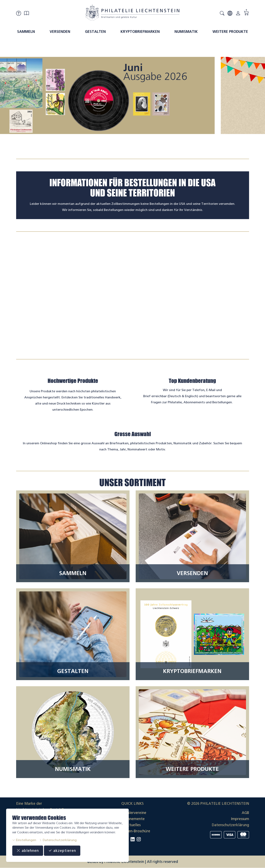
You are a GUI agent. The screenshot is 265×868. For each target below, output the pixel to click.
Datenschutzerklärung (58, 840)
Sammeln (26, 32)
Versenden (60, 32)
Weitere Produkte (230, 32)
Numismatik (186, 32)
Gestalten (95, 32)
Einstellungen (24, 840)
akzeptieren (62, 851)
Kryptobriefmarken (140, 32)
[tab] (129, 150)
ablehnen (28, 851)
